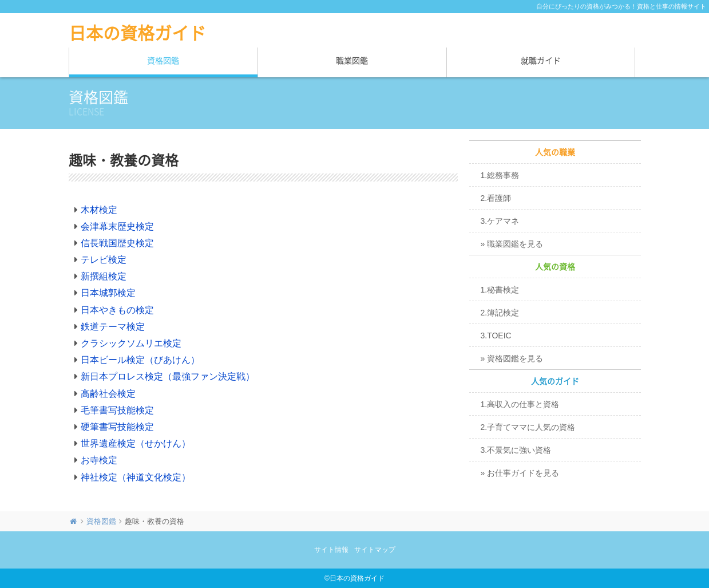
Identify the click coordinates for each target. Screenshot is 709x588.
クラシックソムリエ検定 (131, 343)
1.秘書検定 (500, 290)
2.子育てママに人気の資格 (528, 427)
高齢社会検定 (108, 394)
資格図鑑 (163, 61)
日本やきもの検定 (117, 310)
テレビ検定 (104, 260)
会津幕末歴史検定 (117, 226)
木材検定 (99, 210)
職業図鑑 (352, 61)
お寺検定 (99, 460)
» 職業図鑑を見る (512, 244)
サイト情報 (331, 550)
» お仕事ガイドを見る (520, 473)
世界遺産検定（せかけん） (136, 443)
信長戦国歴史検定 (117, 243)
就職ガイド (541, 61)
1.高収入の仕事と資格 (520, 404)
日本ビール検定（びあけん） (140, 360)
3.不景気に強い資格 (516, 450)
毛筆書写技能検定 (117, 410)
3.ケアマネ (500, 221)
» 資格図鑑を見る (512, 358)
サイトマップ (375, 550)
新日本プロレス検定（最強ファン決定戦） (168, 376)
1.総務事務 (500, 175)
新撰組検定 (104, 276)
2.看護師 (496, 198)
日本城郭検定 (108, 293)
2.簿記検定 (500, 313)
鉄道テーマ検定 (113, 327)
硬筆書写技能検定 (117, 427)
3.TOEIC (496, 336)
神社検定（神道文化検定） (136, 477)
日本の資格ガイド (137, 33)
